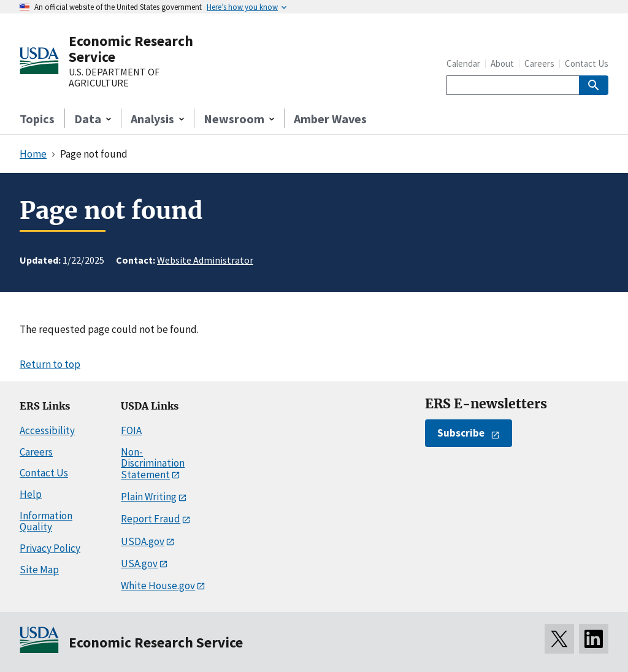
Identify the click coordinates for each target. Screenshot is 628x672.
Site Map (39, 570)
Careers (539, 63)
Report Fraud (151, 519)
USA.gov (139, 563)
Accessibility (47, 430)
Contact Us (587, 63)
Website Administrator (205, 260)
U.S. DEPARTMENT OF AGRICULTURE (114, 78)
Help (31, 494)
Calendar (463, 63)
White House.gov (158, 586)
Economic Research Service (131, 49)
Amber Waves (330, 119)
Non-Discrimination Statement (153, 463)
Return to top (50, 364)
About (502, 63)
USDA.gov (143, 541)
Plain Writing (149, 497)
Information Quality (46, 521)
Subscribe (461, 433)
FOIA (131, 430)
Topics (37, 119)
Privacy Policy (50, 548)
